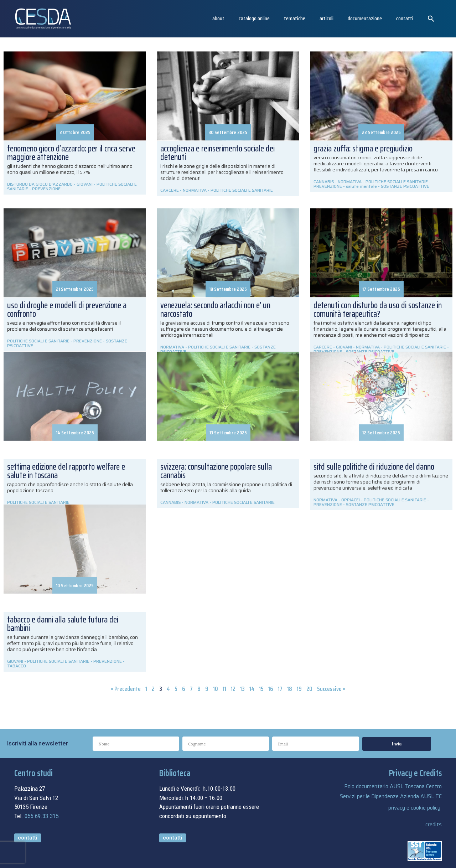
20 (309, 689)
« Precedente (126, 689)
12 (233, 689)
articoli (327, 18)
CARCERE (170, 190)
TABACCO (17, 666)
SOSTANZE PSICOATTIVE (405, 186)
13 (242, 689)
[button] (431, 19)
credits (434, 825)
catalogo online (254, 18)
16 (271, 689)
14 (252, 689)
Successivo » (331, 689)
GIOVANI (85, 184)
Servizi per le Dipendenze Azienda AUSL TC (391, 796)
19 (299, 689)
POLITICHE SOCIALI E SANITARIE (242, 190)
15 (261, 689)
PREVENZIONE (46, 189)
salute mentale (361, 186)
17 (280, 689)
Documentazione (365, 18)
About (218, 18)
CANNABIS (324, 182)
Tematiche (295, 18)
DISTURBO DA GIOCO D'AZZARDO (40, 184)
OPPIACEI (351, 500)
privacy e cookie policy (414, 808)
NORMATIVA (195, 190)
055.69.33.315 (42, 816)
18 (290, 689)
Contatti (405, 18)
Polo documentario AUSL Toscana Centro (393, 786)
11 (224, 689)
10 (216, 689)
